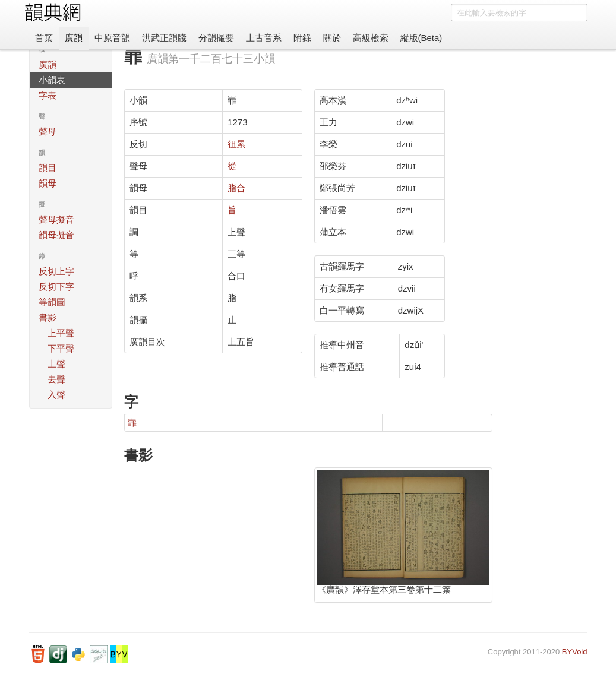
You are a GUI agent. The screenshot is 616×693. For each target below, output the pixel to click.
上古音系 (264, 38)
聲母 (48, 132)
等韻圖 (52, 302)
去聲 (56, 379)
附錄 (302, 38)
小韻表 (52, 80)
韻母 (48, 183)
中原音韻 (112, 38)
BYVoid (575, 652)
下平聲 (61, 348)
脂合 (236, 188)
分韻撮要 (216, 38)
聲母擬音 (56, 219)
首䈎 (44, 38)
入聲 (56, 395)
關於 (332, 38)
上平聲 (61, 333)
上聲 (56, 364)
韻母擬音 (56, 235)
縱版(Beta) (421, 38)
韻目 (48, 168)
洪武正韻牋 (164, 38)
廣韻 (74, 38)
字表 (48, 95)
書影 (48, 317)
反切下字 (56, 287)
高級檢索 (371, 38)
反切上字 (56, 271)
